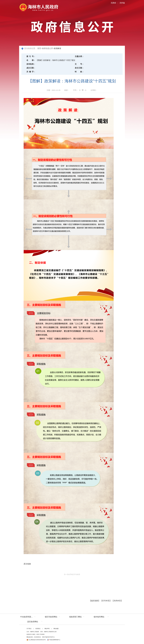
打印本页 (106, 601)
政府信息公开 (47, 48)
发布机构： (31, 64)
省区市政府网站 (51, 617)
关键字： (31, 72)
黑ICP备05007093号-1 (48, 637)
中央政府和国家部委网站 (28, 617)
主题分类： (79, 56)
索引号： (31, 56)
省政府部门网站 (75, 617)
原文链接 (27, 564)
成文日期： (31, 68)
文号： (79, 64)
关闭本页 (117, 601)
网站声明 (47, 629)
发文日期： (79, 68)
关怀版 (122, 3)
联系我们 (38, 629)
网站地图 (56, 629)
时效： (79, 72)
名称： (31, 60)
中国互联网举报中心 (54, 640)
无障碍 (113, 3)
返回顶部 (95, 601)
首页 (39, 48)
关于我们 (29, 629)
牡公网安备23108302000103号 (36, 640)
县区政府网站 (33, 622)
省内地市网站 (99, 617)
